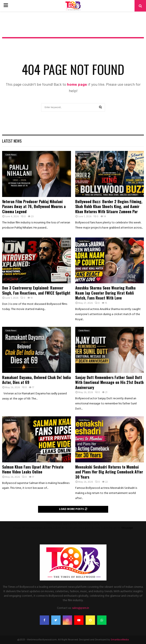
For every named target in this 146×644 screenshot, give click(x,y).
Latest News (12, 141)
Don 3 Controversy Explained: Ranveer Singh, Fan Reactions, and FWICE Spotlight (36, 290)
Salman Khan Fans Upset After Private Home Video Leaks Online (33, 469)
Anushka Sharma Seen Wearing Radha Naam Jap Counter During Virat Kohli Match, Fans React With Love (105, 293)
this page (127, 528)
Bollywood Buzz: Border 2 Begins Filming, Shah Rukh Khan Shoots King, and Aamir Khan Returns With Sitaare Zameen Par (109, 206)
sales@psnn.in (81, 608)
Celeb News (11, 155)
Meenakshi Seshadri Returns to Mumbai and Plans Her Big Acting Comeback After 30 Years (109, 472)
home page (77, 85)
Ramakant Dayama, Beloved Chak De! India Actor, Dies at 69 (36, 380)
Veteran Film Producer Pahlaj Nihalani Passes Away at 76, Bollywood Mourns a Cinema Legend (34, 206)
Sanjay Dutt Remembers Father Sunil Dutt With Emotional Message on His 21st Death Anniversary (109, 382)
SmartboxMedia (120, 640)
